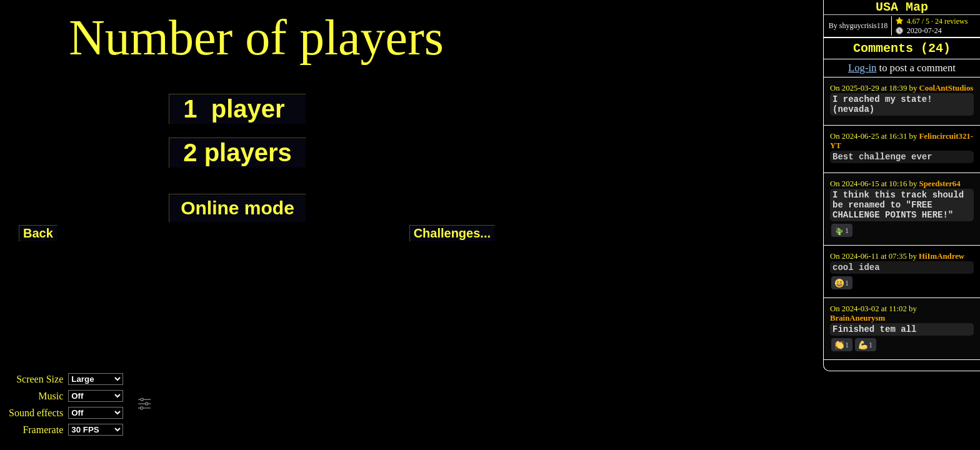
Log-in (862, 68)
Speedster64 (940, 184)
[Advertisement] (340, 404)
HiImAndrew (942, 256)
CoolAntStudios (947, 88)
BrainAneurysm (857, 318)
